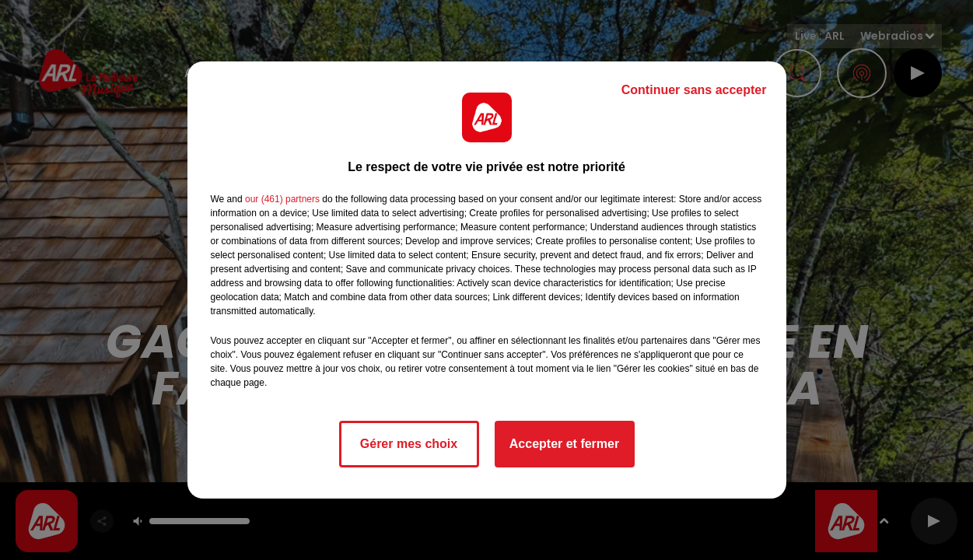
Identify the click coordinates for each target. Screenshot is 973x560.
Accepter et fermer (564, 444)
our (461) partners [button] (282, 199)
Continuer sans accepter (694, 90)
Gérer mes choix (409, 444)
